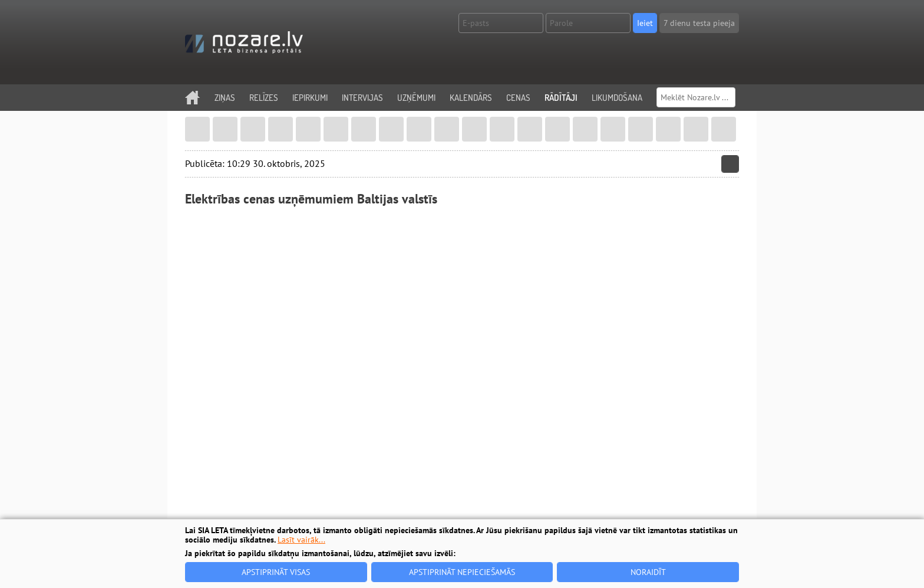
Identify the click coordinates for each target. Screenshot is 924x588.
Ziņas (225, 98)
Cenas (518, 98)
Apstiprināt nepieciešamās (462, 572)
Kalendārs (471, 98)
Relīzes (264, 98)
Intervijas (362, 98)
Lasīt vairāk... (301, 540)
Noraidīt (648, 572)
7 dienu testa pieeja (699, 23)
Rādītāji (561, 98)
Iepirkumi (310, 98)
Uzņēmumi (416, 98)
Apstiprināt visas (276, 572)
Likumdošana (617, 98)
